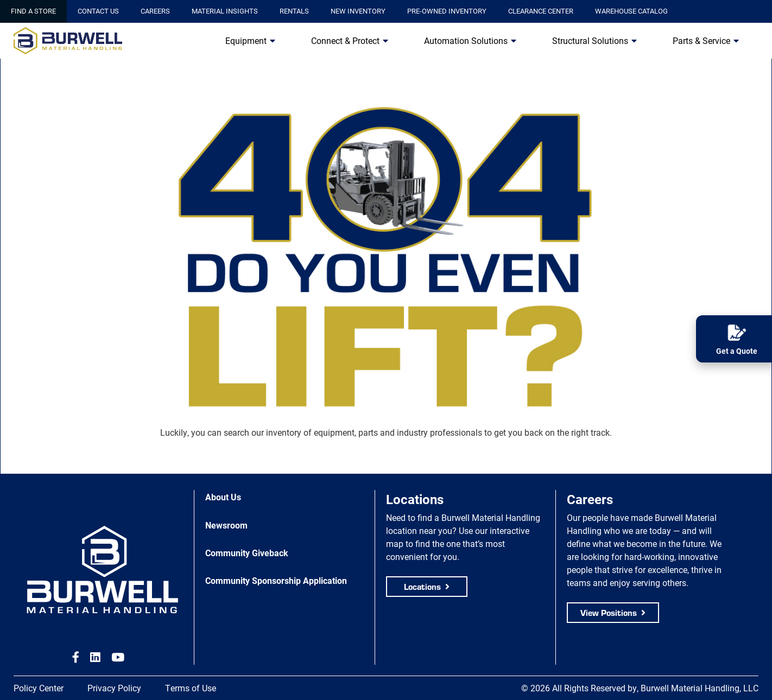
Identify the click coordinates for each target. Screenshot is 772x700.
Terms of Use (191, 688)
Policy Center (39, 688)
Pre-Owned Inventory (447, 11)
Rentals (294, 11)
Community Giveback (247, 553)
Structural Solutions (590, 40)
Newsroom (226, 525)
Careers (155, 11)
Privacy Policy (114, 688)
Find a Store (33, 11)
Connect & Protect (345, 40)
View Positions (609, 612)
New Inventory (358, 11)
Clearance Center (541, 11)
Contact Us (98, 11)
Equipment (246, 40)
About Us (223, 497)
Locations (422, 586)
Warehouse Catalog (631, 11)
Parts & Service (701, 40)
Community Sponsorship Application (276, 580)
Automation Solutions (466, 40)
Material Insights (225, 11)
